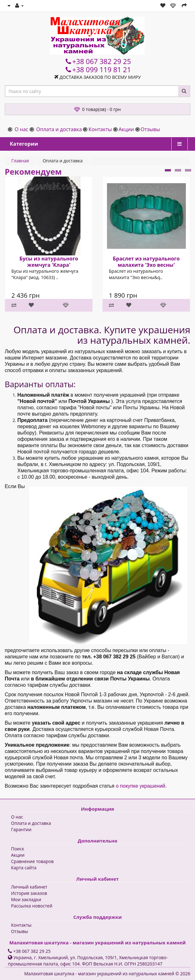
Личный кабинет (29, 887)
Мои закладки (26, 899)
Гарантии (21, 829)
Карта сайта (24, 868)
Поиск (18, 849)
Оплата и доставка (59, 129)
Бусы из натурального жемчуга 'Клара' (49, 262)
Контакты (100, 129)
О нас (21, 129)
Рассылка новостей (32, 906)
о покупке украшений (141, 786)
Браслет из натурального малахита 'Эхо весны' (146, 262)
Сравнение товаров (32, 861)
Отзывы (150, 129)
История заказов (29, 893)
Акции (126, 129)
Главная (20, 161)
